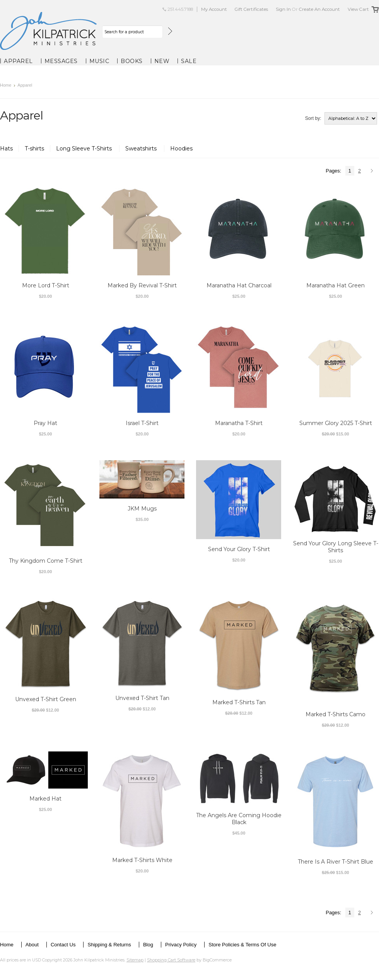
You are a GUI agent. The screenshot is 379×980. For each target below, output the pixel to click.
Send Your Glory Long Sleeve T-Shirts (336, 547)
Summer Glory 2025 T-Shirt (336, 423)
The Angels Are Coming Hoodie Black (239, 819)
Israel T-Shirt (142, 423)
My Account (214, 9)
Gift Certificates (251, 9)
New (162, 61)
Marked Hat (45, 799)
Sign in (283, 9)
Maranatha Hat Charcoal (239, 285)
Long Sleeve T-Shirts (85, 149)
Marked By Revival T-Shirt (142, 285)
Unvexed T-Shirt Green (46, 699)
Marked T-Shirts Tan (239, 702)
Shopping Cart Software (171, 960)
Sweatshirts (142, 149)
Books (132, 61)
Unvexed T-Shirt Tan (142, 698)
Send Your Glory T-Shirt (239, 549)
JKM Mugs (142, 509)
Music (99, 61)
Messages (61, 61)
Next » (373, 171)
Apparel (18, 61)
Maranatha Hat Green (335, 285)
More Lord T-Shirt (46, 285)
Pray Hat (45, 423)
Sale (189, 61)
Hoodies (181, 149)
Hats (6, 149)
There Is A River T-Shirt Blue (335, 862)
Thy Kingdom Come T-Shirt (46, 561)
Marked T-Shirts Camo (335, 714)
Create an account (319, 9)
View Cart (358, 9)
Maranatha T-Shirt (239, 423)
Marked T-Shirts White (142, 860)
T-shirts (34, 149)
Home (6, 85)
